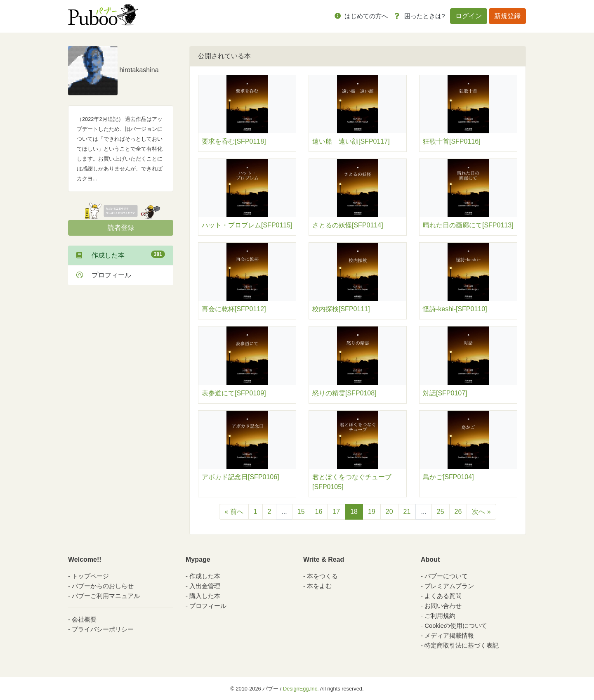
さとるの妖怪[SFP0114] (348, 225)
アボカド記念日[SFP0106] (240, 477)
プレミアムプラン (449, 586)
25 (441, 512)
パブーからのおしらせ (103, 586)
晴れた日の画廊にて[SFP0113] (468, 225)
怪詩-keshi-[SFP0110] (455, 309)
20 (389, 512)
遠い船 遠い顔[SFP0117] (351, 141)
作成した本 (121, 255)
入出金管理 (205, 586)
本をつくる (322, 576)
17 (336, 512)
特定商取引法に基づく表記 (462, 645)
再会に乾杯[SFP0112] (234, 309)
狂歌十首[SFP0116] (452, 141)
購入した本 (205, 596)
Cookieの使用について (456, 626)
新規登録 (507, 16)
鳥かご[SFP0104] (448, 477)
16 (319, 512)
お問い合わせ (443, 606)
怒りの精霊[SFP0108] (344, 393)
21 (407, 512)
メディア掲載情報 (449, 635)
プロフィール (104, 275)
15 (301, 512)
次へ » (481, 512)
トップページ (90, 576)
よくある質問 (443, 596)
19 (372, 512)
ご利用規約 (440, 616)
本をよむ (319, 586)
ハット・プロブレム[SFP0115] (247, 225)
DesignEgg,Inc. (301, 689)
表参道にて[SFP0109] (234, 393)
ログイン (469, 16)
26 (458, 512)
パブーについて (446, 576)
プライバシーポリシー (103, 629)
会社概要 (84, 619)
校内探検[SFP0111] (341, 309)
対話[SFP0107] (445, 393)
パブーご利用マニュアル (106, 596)
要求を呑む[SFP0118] (234, 141)
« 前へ (234, 512)
